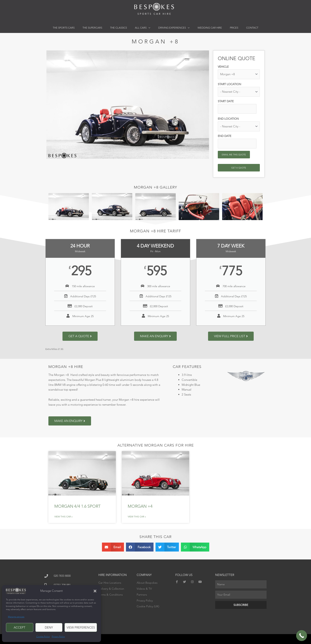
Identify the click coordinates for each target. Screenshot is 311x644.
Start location (229, 84)
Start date (226, 101)
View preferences (81, 627)
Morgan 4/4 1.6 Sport (77, 506)
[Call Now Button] (302, 636)
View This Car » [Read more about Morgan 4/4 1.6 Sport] (63, 516)
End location (228, 119)
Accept (20, 627)
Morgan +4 (140, 506)
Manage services (16, 617)
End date (225, 136)
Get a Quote (239, 168)
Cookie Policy (43, 636)
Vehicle (223, 67)
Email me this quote (234, 155)
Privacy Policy (58, 636)
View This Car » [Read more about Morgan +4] (137, 516)
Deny (49, 627)
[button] (95, 591)
